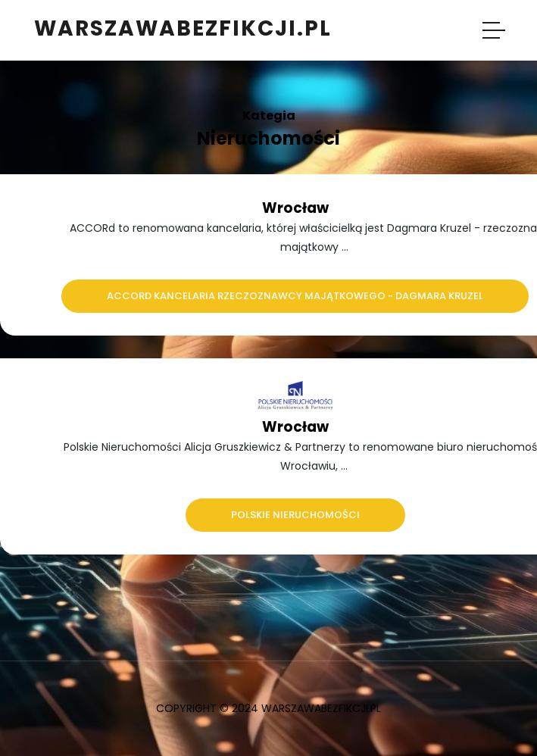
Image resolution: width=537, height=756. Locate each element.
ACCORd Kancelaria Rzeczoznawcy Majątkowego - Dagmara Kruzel (295, 296)
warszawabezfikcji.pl (183, 28)
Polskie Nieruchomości (295, 515)
